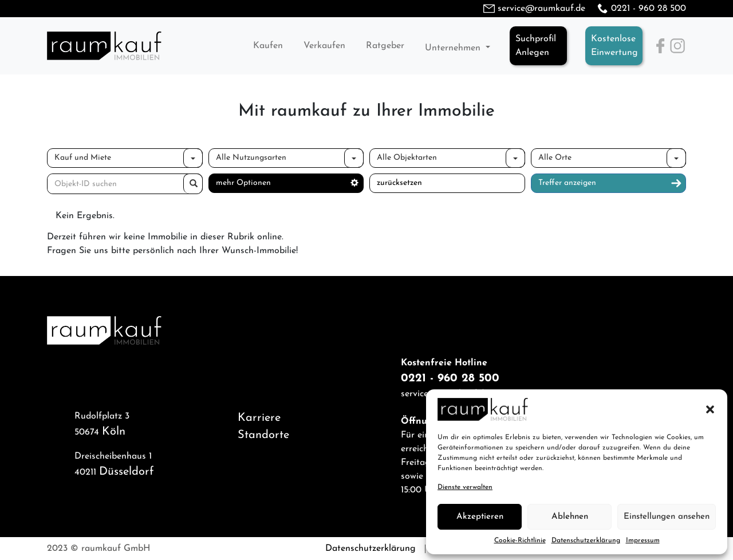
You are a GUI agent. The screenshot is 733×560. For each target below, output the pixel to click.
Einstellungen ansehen (667, 517)
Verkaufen (324, 46)
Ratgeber (385, 46)
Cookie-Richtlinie (520, 541)
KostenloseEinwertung (614, 46)
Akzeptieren (480, 517)
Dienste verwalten (465, 487)
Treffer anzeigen (610, 183)
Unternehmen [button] (454, 48)
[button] (710, 409)
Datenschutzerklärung (586, 541)
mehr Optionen (287, 183)
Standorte (263, 435)
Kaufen (268, 46)
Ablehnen (570, 517)
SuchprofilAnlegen (536, 46)
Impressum (643, 541)
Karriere (259, 418)
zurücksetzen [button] (399, 183)
